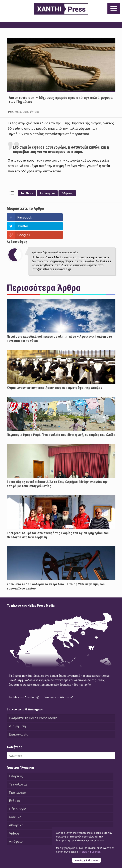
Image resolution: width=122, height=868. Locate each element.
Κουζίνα (15, 799)
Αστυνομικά (47, 193)
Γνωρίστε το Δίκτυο (59, 680)
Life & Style (17, 791)
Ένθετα (15, 783)
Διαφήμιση (17, 709)
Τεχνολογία (18, 767)
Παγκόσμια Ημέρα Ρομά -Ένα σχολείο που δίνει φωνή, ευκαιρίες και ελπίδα (61, 417)
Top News (27, 193)
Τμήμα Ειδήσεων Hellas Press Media (55, 235)
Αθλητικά (16, 808)
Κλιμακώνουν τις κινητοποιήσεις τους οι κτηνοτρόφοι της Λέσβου (55, 370)
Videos (14, 816)
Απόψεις (16, 824)
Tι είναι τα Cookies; (90, 852)
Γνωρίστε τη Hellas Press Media (33, 700)
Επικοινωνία (19, 717)
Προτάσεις (17, 775)
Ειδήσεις (67, 193)
